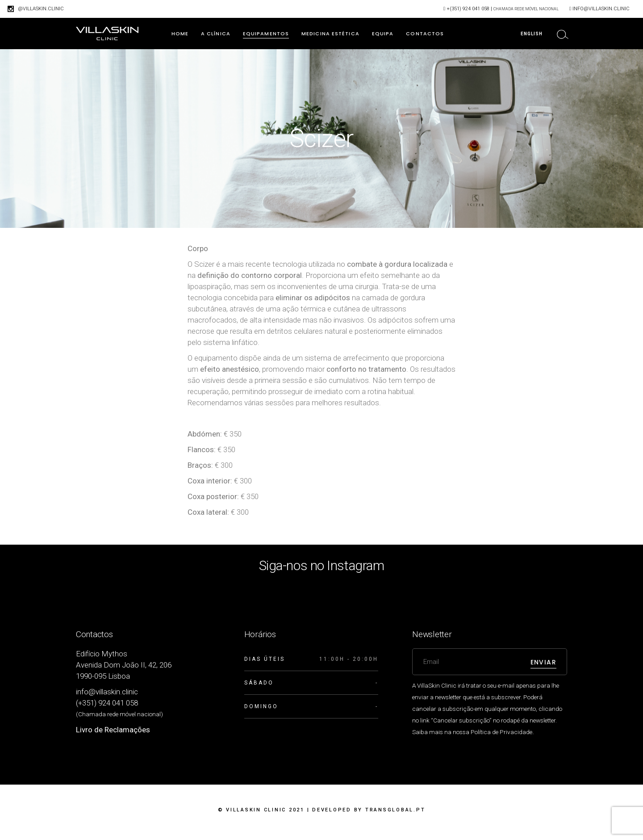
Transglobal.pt (395, 810)
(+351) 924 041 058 (107, 703)
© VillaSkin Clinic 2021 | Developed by (322, 810)
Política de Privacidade (501, 732)
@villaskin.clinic (41, 9)
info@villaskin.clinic (601, 9)
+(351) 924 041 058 (468, 9)
